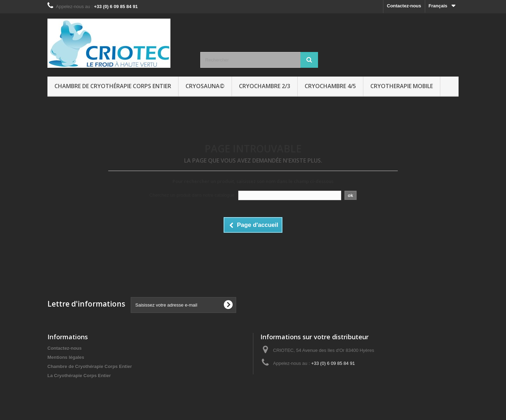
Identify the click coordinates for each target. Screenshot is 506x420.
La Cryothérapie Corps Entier (79, 376)
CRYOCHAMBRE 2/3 (265, 86)
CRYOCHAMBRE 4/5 (330, 86)
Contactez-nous (404, 6)
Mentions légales (66, 357)
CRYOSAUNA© (205, 86)
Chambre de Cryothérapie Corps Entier (113, 86)
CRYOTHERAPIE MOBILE (402, 86)
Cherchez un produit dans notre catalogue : (193, 195)
